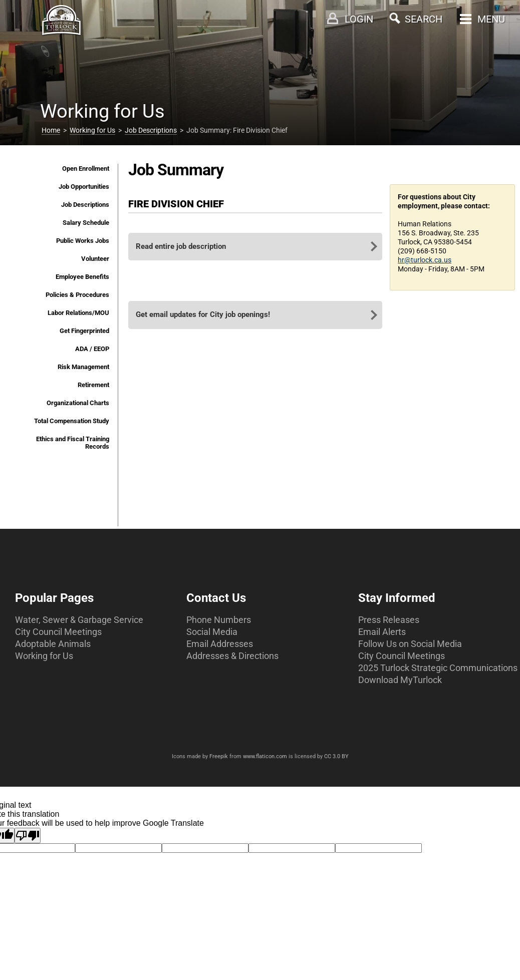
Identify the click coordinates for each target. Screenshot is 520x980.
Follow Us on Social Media (410, 644)
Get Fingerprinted (84, 331)
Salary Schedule (86, 223)
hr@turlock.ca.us (425, 260)
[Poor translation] (28, 836)
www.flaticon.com (265, 756)
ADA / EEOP (92, 349)
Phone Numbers (219, 620)
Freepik (219, 756)
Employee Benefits (82, 277)
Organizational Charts (78, 403)
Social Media (212, 632)
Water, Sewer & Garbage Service (79, 620)
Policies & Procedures (77, 295)
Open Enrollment (86, 169)
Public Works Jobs (83, 241)
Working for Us (92, 130)
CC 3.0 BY (336, 756)
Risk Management (83, 367)
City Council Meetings (58, 632)
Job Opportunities (84, 187)
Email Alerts (382, 632)
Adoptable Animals (53, 644)
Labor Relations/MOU (78, 313)
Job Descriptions (151, 130)
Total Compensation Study (72, 421)
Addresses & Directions (232, 656)
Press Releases (389, 620)
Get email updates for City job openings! (203, 314)
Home (51, 130)
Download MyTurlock (400, 680)
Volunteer (95, 259)
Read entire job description (181, 246)
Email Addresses (220, 644)
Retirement (93, 385)
